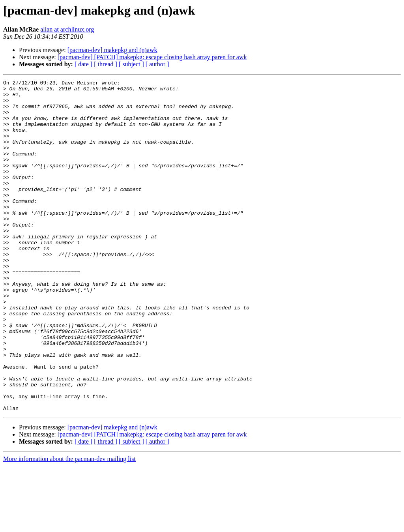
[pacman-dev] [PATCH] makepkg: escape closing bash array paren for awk (152, 57)
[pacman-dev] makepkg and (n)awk (112, 50)
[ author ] (157, 64)
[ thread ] (106, 64)
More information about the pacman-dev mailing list (69, 525)
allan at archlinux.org (67, 29)
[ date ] (83, 64)
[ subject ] (131, 64)
